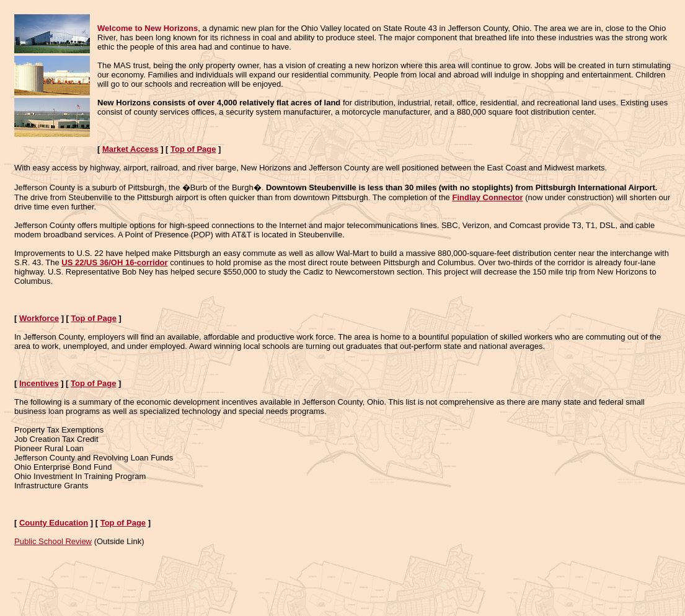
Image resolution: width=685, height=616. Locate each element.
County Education (54, 523)
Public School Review (53, 541)
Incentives (39, 383)
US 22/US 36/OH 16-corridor (114, 262)
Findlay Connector (487, 197)
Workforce (39, 318)
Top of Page (193, 149)
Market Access (130, 149)
